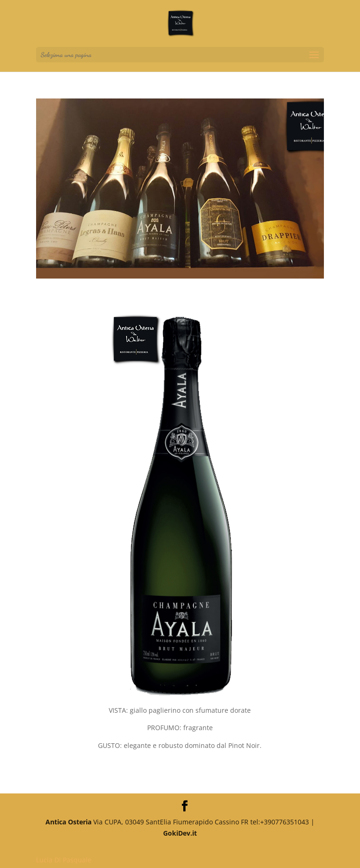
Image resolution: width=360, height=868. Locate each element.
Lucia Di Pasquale (64, 860)
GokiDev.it (180, 833)
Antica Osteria (68, 822)
